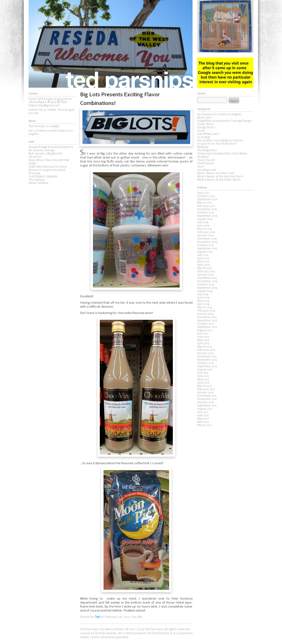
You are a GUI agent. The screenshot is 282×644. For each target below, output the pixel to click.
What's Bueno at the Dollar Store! (219, 180)
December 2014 (207, 278)
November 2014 (207, 281)
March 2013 (205, 347)
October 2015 (206, 245)
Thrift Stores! (206, 164)
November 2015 (207, 242)
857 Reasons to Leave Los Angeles (219, 115)
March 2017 (205, 203)
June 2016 (203, 226)
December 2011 (207, 396)
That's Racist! (206, 160)
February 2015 (206, 272)
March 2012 (205, 386)
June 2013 (203, 337)
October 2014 (206, 285)
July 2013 (203, 334)
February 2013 (206, 350)
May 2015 (203, 262)
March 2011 (204, 425)
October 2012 (206, 363)
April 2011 (203, 422)
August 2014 (205, 291)
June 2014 (203, 298)
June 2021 (203, 193)
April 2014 (203, 304)
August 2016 (205, 219)
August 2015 (205, 252)
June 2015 (203, 259)
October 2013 (206, 324)
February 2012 (206, 389)
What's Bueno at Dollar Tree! (216, 173)
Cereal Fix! (35, 157)
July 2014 (203, 295)
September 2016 (207, 216)
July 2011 (202, 412)
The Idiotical (37, 180)
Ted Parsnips (111, 44)
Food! (201, 131)
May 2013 (203, 340)
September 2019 (207, 200)
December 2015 (207, 239)
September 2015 (207, 249)
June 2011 (203, 416)
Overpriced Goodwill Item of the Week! (222, 154)
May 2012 (203, 380)
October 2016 (206, 213)
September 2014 (207, 288)
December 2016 (207, 209)
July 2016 (203, 223)
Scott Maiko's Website (43, 177)
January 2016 (206, 236)
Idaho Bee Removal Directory (48, 167)
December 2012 (207, 357)
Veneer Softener (39, 183)
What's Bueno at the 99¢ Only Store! (220, 177)
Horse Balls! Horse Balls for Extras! (220, 141)
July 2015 (203, 255)
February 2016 (206, 232)
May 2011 (203, 419)
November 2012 (207, 360)
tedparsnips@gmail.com (44, 106)
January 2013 (205, 353)
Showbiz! (203, 157)
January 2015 (206, 275)
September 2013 (207, 327)
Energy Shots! (206, 128)
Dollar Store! (206, 124)
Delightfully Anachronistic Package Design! (225, 121)
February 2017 (206, 206)
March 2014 (205, 308)
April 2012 (203, 383)
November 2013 (207, 321)
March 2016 (205, 229)
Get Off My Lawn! (208, 134)
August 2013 (205, 331)
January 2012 (205, 393)
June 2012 (203, 376)
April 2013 (203, 344)
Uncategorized (207, 170)
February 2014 (206, 311)
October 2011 (205, 403)
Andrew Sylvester (106, 633)
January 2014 (205, 314)
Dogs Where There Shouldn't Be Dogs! (49, 162)
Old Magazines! (207, 151)
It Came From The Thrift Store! (217, 144)
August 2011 (205, 409)
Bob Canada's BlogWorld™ (46, 154)
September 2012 (207, 367)
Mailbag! (203, 147)
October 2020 (206, 196)
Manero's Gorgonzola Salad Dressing (47, 172)
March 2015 (205, 268)
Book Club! (204, 118)
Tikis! (201, 167)
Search (234, 100)
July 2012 (203, 373)
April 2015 (204, 265)
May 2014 (203, 301)
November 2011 (207, 399)
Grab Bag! (204, 137)
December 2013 (207, 317)
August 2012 (205, 370)
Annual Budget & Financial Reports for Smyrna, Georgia (51, 149)
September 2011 (207, 406)
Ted (97, 617)
